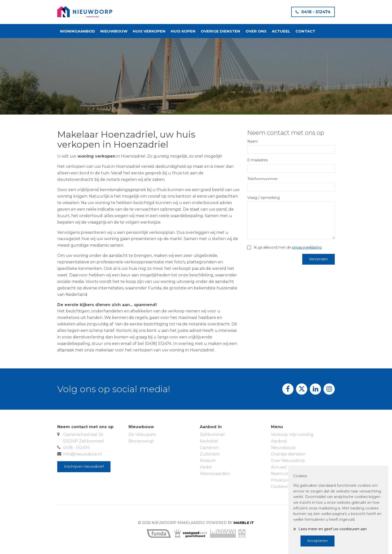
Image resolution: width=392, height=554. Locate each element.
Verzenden (318, 259)
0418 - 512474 (313, 12)
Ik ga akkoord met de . (288, 247)
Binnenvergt (141, 441)
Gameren (209, 448)
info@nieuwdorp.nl (83, 454)
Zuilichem (210, 454)
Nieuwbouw (114, 31)
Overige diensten (220, 31)
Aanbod (279, 441)
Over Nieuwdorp (288, 461)
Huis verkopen (149, 31)
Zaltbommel (212, 435)
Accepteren (317, 541)
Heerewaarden (215, 474)
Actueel (281, 31)
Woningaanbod (77, 31)
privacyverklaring (307, 247)
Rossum (208, 461)
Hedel (206, 467)
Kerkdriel (209, 441)
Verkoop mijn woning (292, 435)
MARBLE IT (244, 523)
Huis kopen (183, 31)
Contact (305, 31)
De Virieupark (142, 435)
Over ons (256, 31)
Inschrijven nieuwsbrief (84, 466)
